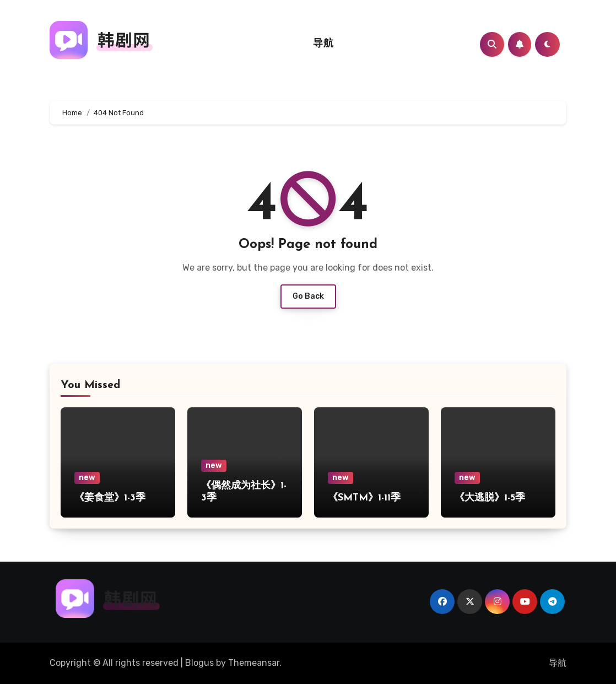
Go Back (308, 296)
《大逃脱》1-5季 (490, 498)
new (87, 478)
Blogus (199, 663)
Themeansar (254, 663)
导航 (323, 44)
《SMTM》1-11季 (364, 498)
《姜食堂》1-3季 (110, 498)
